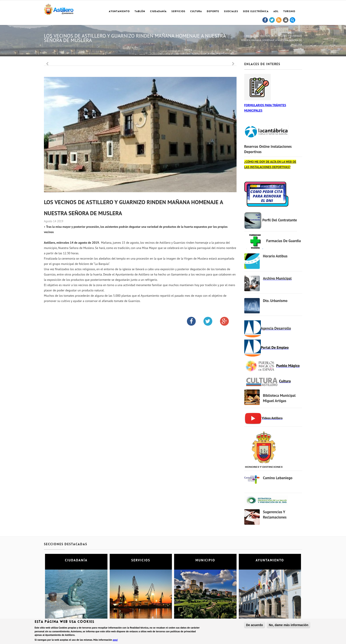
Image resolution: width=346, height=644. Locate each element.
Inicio (249, 36)
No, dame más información (289, 625)
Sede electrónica (256, 12)
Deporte (213, 12)
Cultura (196, 12)
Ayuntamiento (119, 12)
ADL (276, 12)
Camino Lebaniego (278, 478)
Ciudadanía (158, 12)
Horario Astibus (275, 256)
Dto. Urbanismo (275, 301)
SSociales (231, 12)
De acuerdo (254, 625)
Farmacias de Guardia (284, 241)
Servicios (178, 12)
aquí (115, 640)
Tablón (140, 12)
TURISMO (289, 12)
